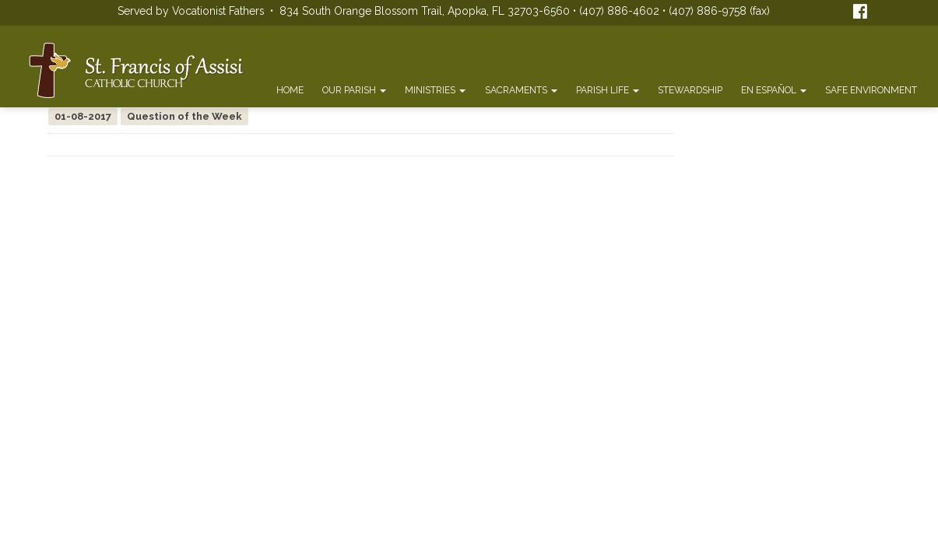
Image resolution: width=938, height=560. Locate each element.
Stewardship (690, 90)
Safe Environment (871, 90)
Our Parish (354, 90)
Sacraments (521, 90)
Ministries (435, 90)
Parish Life (608, 90)
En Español (774, 90)
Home (290, 90)
